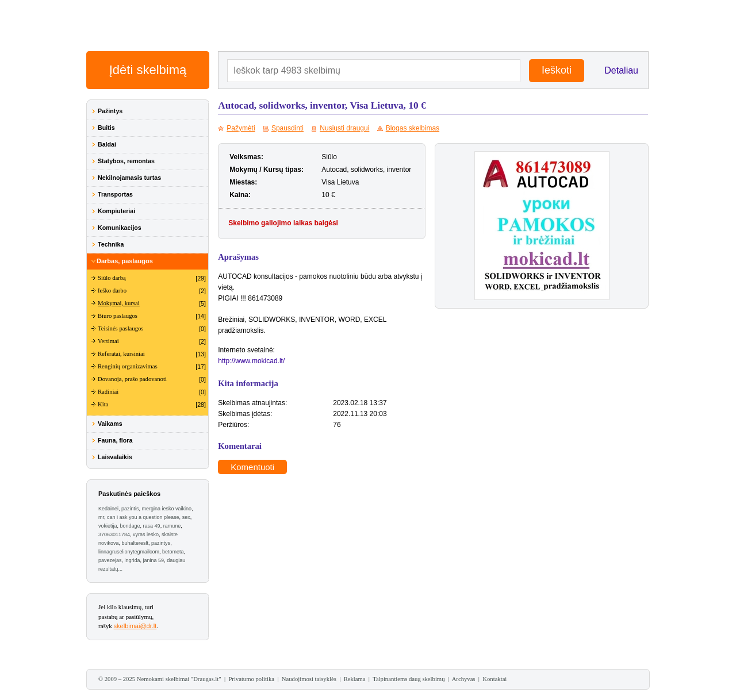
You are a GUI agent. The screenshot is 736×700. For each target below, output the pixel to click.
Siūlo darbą (112, 278)
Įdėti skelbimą (148, 70)
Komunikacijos (120, 228)
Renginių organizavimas (128, 366)
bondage (130, 526)
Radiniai (108, 392)
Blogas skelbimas (413, 128)
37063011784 (114, 534)
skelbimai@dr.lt (135, 626)
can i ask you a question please (143, 517)
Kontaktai (494, 679)
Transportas (115, 194)
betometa (173, 552)
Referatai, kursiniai (121, 354)
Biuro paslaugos (118, 316)
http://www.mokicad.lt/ (251, 361)
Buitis (106, 128)
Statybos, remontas (126, 161)
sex (186, 517)
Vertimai (108, 341)
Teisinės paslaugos (120, 328)
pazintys (161, 543)
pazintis (130, 509)
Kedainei (108, 509)
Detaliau (621, 70)
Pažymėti (241, 128)
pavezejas (110, 560)
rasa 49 (152, 526)
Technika (111, 244)
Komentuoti (252, 467)
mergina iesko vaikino (167, 509)
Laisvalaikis (115, 457)
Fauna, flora (115, 440)
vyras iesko (146, 534)
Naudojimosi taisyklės (309, 679)
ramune (172, 526)
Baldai (107, 144)
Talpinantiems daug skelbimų (409, 679)
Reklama (355, 679)
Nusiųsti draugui (344, 128)
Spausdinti (287, 128)
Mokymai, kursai (119, 303)
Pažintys (110, 111)
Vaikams (110, 424)
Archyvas (464, 679)
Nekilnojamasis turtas (129, 178)
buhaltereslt (135, 543)
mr (101, 517)
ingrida (133, 560)
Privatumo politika (251, 679)
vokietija (108, 526)
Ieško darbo (112, 291)
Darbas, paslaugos (125, 261)
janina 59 (154, 560)
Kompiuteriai (116, 211)
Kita (103, 404)
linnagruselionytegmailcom (129, 552)
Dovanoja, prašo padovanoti (132, 379)
